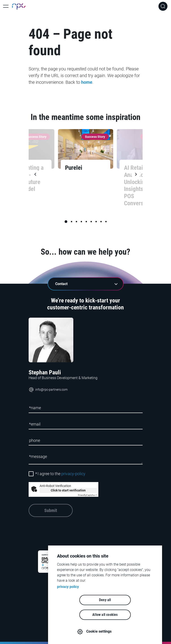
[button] (66, 222)
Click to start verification (68, 490)
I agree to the (60, 474)
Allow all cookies (131, 615)
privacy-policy (73, 474)
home (87, 82)
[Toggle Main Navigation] (6, 6)
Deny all (79, 615)
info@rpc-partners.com (48, 390)
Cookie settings (102, 631)
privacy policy (68, 601)
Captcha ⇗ (87, 495)
